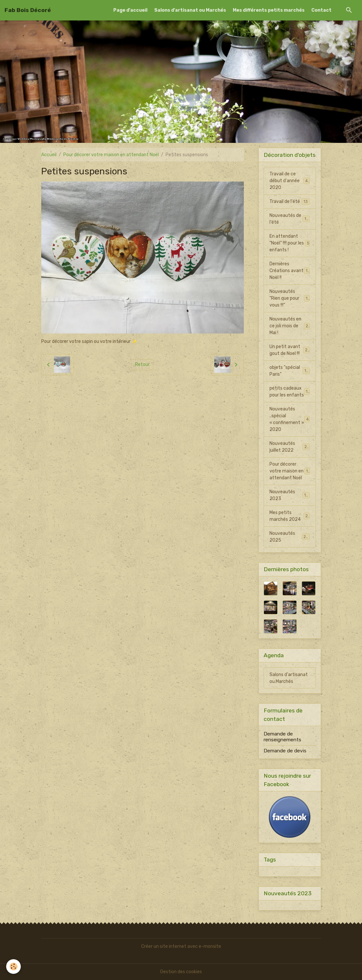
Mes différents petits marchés (269, 10)
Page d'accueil (130, 10)
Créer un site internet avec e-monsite (181, 946)
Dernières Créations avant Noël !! (290, 271)
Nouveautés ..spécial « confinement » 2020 (290, 419)
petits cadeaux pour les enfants (290, 392)
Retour (142, 364)
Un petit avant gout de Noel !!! (290, 350)
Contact (321, 10)
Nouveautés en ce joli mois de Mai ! (290, 326)
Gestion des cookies (181, 972)
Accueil (49, 155)
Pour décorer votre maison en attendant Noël (111, 155)
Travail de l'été (290, 202)
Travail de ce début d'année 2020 (290, 181)
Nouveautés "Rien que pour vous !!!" (290, 298)
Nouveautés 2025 (290, 537)
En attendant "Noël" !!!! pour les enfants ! (290, 243)
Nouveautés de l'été (290, 219)
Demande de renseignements (282, 737)
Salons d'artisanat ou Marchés (190, 10)
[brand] (28, 10)
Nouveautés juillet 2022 (290, 447)
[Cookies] (14, 967)
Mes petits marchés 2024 (290, 516)
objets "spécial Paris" (290, 371)
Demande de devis (285, 751)
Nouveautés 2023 (290, 495)
